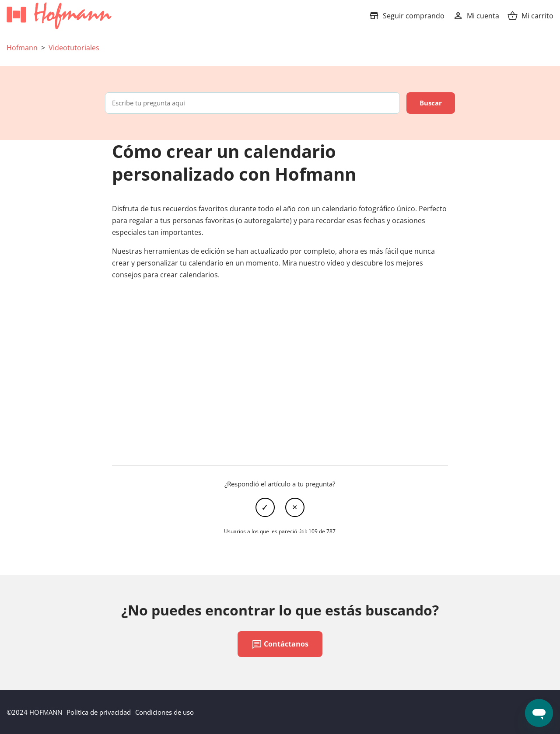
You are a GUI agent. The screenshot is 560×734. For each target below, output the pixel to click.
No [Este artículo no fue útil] (295, 507)
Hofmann (22, 48)
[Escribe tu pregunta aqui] (252, 103)
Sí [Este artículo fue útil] (265, 507)
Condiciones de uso (164, 712)
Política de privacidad (99, 712)
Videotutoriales (74, 48)
